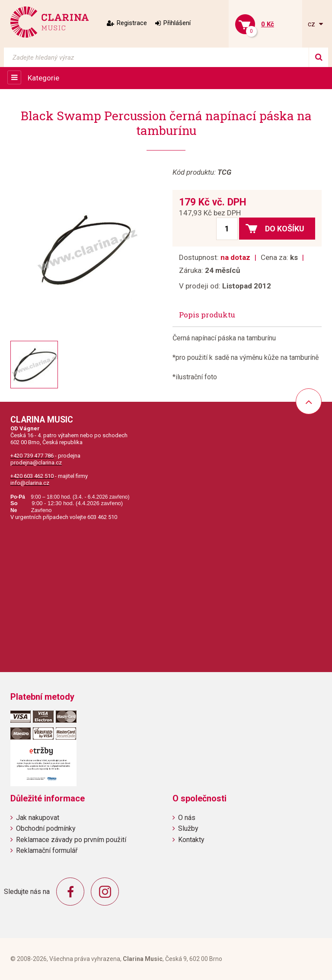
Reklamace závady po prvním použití (71, 840)
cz (312, 24)
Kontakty (191, 840)
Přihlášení (177, 23)
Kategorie (43, 78)
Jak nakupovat (38, 818)
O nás (187, 818)
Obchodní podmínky (46, 828)
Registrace (132, 23)
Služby (188, 828)
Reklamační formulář (47, 850)
